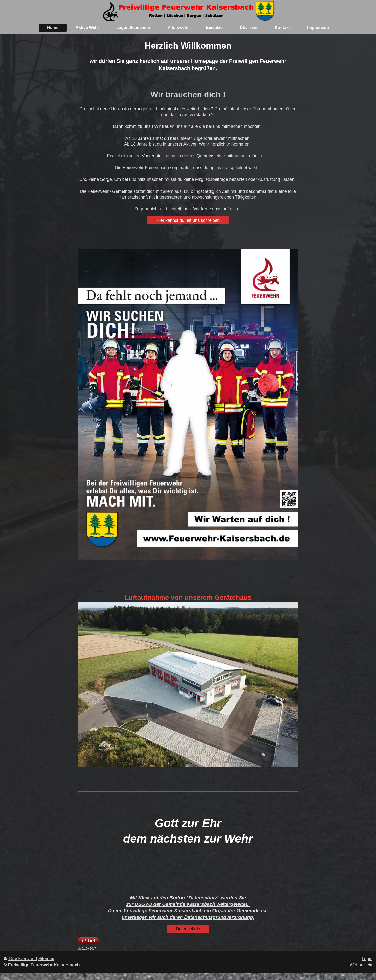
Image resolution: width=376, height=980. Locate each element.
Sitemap (46, 959)
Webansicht (361, 965)
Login (367, 959)
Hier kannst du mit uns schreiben (188, 220)
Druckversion (20, 959)
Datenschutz (188, 929)
